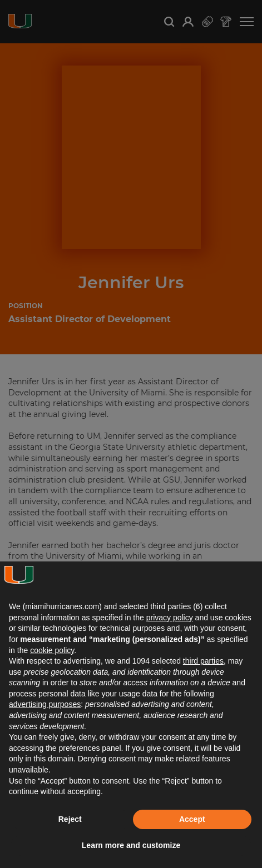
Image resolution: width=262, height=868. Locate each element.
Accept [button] (192, 819)
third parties (203, 661)
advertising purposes (45, 704)
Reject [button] (70, 819)
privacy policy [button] (170, 618)
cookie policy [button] (52, 650)
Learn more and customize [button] (131, 845)
